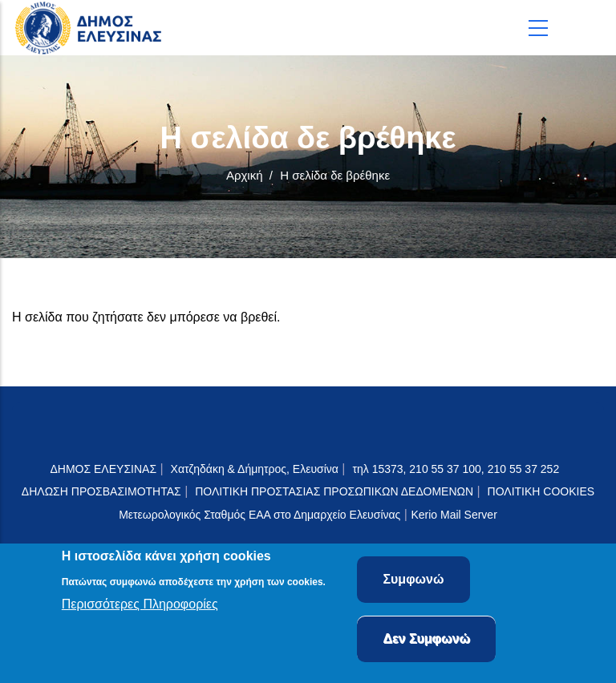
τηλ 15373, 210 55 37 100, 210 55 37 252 (457, 469)
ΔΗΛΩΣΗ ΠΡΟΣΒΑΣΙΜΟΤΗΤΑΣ (101, 491)
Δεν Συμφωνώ (426, 642)
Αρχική (245, 175)
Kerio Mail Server (454, 515)
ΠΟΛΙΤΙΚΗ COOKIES (541, 491)
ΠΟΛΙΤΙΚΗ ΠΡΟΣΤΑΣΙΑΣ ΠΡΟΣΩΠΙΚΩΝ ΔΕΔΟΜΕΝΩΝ (334, 491)
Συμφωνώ (413, 582)
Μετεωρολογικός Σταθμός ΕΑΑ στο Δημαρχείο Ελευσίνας (259, 515)
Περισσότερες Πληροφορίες (140, 606)
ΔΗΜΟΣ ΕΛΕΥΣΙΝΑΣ (103, 469)
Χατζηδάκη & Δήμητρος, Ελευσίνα (255, 469)
